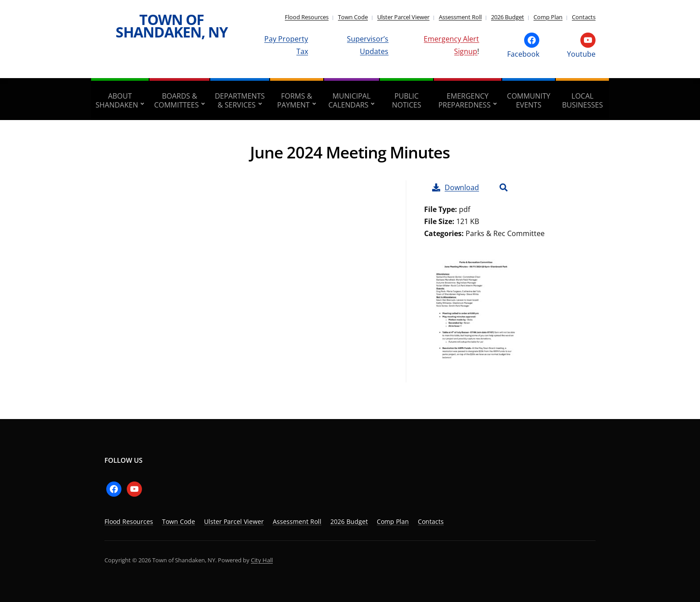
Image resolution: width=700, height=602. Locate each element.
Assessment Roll (460, 17)
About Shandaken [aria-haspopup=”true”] (117, 100)
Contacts (584, 17)
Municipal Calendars (350, 100)
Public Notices (407, 100)
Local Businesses (582, 100)
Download (456, 187)
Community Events (529, 100)
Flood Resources (307, 17)
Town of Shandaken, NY (172, 26)
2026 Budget (508, 17)
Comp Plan (548, 17)
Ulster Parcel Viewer (403, 17)
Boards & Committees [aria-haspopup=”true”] (176, 100)
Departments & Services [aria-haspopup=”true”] (240, 100)
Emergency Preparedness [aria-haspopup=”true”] (465, 100)
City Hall (262, 560)
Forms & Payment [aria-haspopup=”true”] (295, 100)
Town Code (353, 17)
